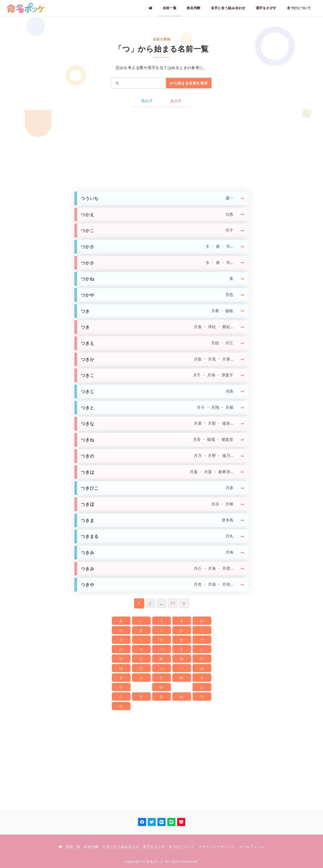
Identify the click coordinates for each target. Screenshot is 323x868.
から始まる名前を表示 (189, 83)
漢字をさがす (154, 847)
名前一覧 (73, 847)
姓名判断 (91, 847)
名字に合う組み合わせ (121, 847)
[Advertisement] (161, 149)
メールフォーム (252, 847)
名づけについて (182, 847)
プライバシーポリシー (217, 847)
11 (173, 603)
